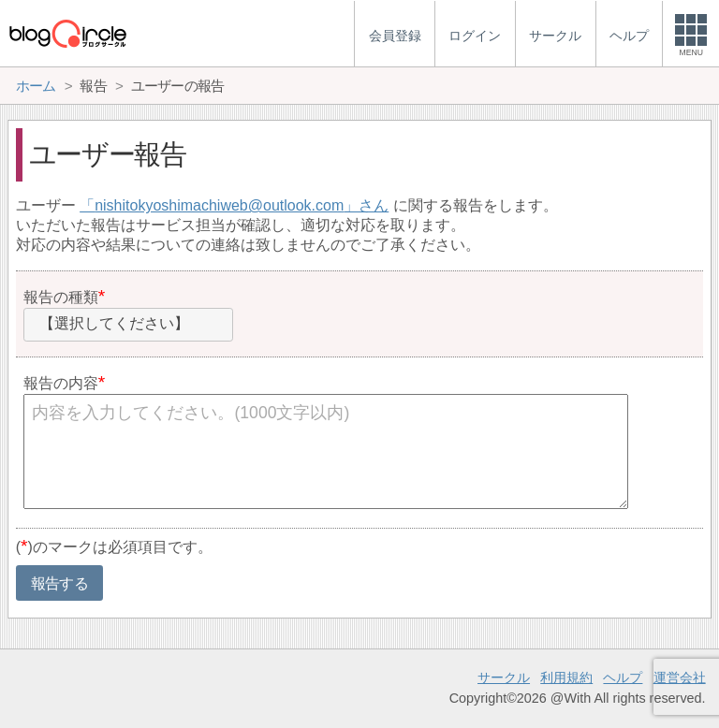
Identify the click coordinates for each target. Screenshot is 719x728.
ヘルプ (623, 677)
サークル (504, 677)
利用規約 (566, 677)
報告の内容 (61, 383)
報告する (59, 583)
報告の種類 (61, 297)
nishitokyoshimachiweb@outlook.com (219, 205)
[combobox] (128, 325)
